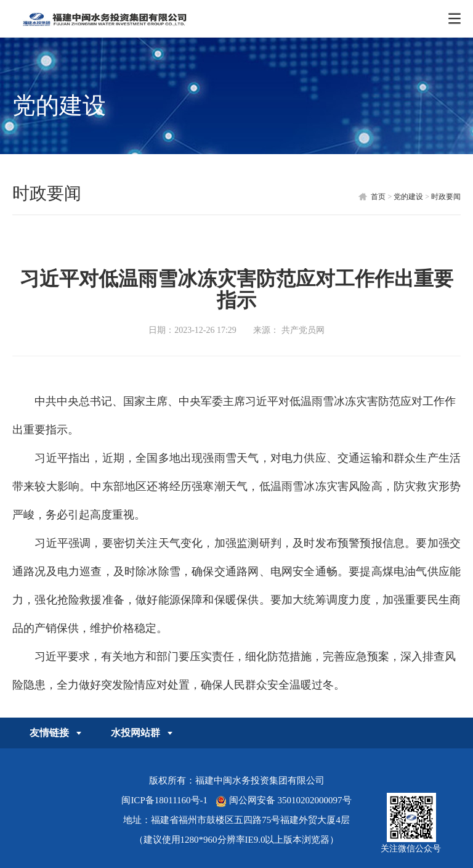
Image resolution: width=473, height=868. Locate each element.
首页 (378, 197)
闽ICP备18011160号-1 (164, 800)
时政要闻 (446, 197)
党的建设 (408, 197)
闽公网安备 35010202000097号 (284, 800)
